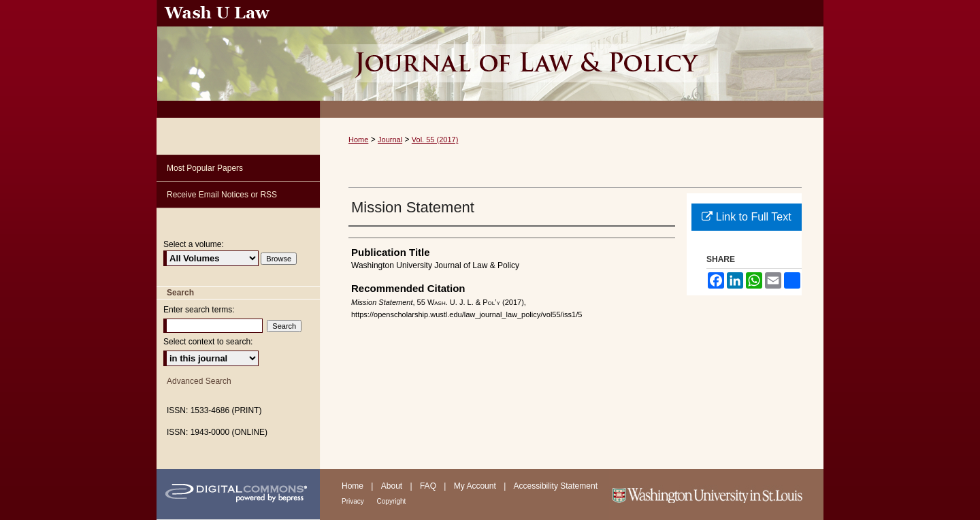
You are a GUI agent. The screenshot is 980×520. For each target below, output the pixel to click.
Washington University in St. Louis (716, 494)
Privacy (354, 501)
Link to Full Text (746, 217)
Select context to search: (208, 342)
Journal (390, 140)
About (393, 486)
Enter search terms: (199, 310)
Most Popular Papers (205, 168)
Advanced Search (199, 381)
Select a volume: (194, 244)
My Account (476, 486)
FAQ (429, 486)
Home (358, 140)
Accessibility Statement (556, 486)
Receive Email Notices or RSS (222, 195)
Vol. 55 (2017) (435, 140)
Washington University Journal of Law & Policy (572, 59)
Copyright (392, 501)
